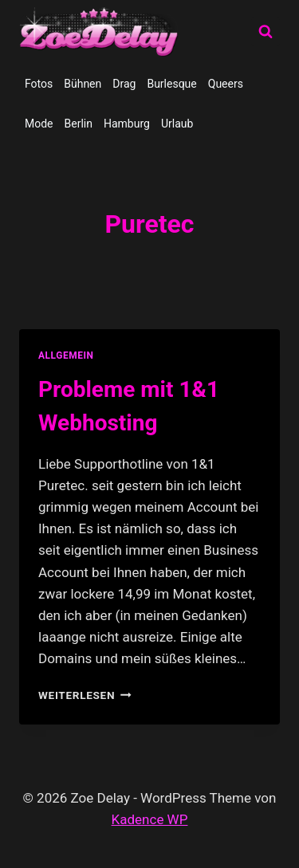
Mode (39, 124)
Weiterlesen (85, 695)
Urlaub (177, 124)
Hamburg (127, 124)
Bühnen (83, 84)
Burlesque (171, 84)
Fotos (39, 84)
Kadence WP (150, 819)
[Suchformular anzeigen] (266, 32)
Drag (124, 84)
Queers (226, 84)
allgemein (66, 355)
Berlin (79, 124)
